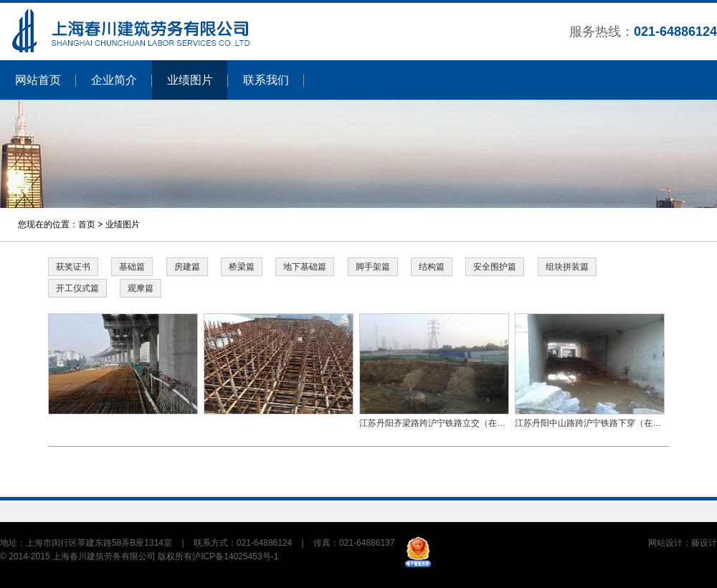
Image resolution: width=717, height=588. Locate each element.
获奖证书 (73, 267)
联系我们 (266, 80)
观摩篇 (141, 288)
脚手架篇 (373, 267)
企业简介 (114, 80)
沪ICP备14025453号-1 (235, 556)
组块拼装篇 (567, 267)
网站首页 (38, 80)
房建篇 (187, 267)
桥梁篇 (242, 267)
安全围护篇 (495, 267)
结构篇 (432, 267)
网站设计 (665, 543)
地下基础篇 (305, 267)
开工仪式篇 (77, 288)
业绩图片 (190, 80)
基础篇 (132, 267)
